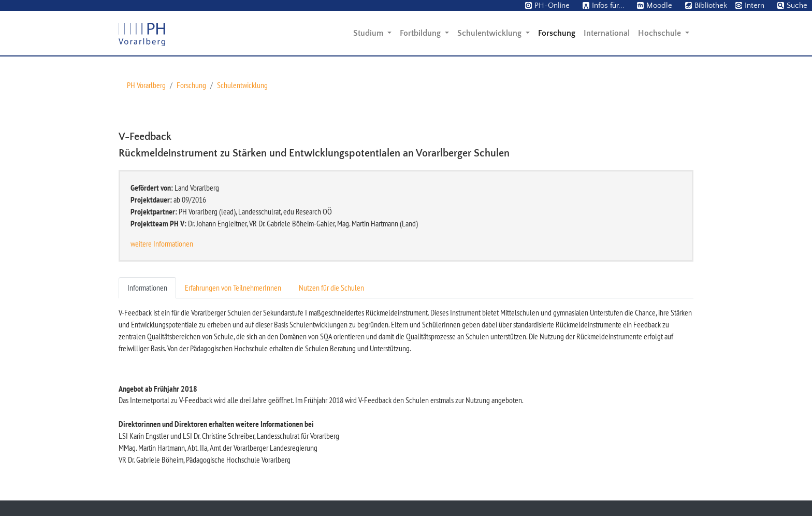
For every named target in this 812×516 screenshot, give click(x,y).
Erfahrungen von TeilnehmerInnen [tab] (233, 288)
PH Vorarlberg (146, 85)
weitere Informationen (162, 243)
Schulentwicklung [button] (490, 33)
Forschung (557, 33)
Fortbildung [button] (421, 33)
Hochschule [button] (661, 33)
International (607, 33)
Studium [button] (369, 33)
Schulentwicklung (242, 85)
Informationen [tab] (147, 288)
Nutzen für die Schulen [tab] (331, 288)
